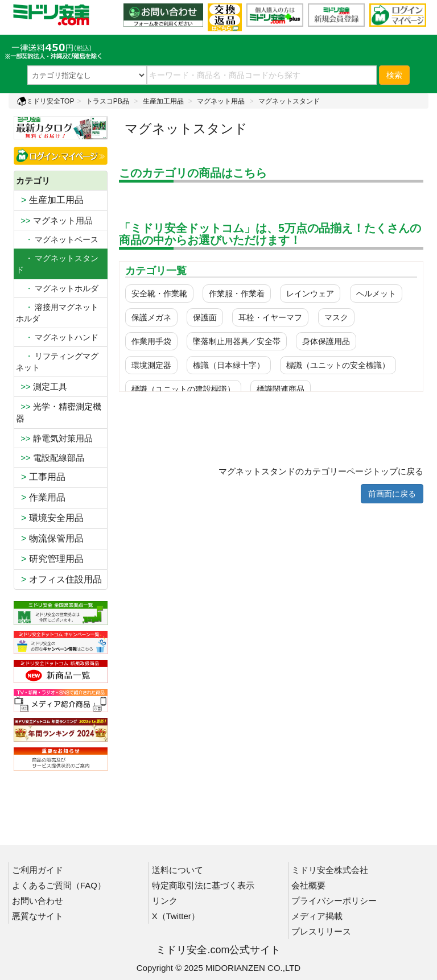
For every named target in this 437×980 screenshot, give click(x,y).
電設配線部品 (50, 458)
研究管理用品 (50, 559)
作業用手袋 (151, 341)
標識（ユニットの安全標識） (338, 365)
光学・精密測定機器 (59, 412)
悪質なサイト (38, 916)
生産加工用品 (163, 101)
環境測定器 (151, 365)
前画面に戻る (392, 494)
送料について (178, 870)
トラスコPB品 (108, 101)
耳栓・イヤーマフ (270, 317)
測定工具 (42, 386)
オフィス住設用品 (59, 579)
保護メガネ (151, 317)
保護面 (205, 317)
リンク (165, 901)
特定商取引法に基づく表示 (203, 885)
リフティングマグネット (57, 362)
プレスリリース (321, 931)
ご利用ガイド (38, 870)
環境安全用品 (50, 518)
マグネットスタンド (289, 101)
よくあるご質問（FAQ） (59, 885)
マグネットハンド (57, 337)
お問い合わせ (38, 901)
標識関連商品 (281, 389)
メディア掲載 (317, 916)
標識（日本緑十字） (229, 365)
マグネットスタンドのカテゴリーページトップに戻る (321, 471)
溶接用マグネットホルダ (57, 313)
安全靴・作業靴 (159, 293)
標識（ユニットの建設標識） (183, 389)
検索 (394, 75)
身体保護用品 (326, 341)
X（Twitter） (176, 916)
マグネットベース (57, 239)
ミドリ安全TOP (46, 101)
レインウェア (310, 293)
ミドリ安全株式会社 (330, 870)
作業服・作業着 (237, 293)
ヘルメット (376, 293)
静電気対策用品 (54, 438)
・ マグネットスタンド (57, 264)
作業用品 (41, 497)
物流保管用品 (50, 538)
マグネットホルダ (57, 288)
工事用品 (41, 477)
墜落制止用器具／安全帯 (237, 341)
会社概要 (308, 885)
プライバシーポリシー (334, 901)
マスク (336, 317)
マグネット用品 (221, 101)
